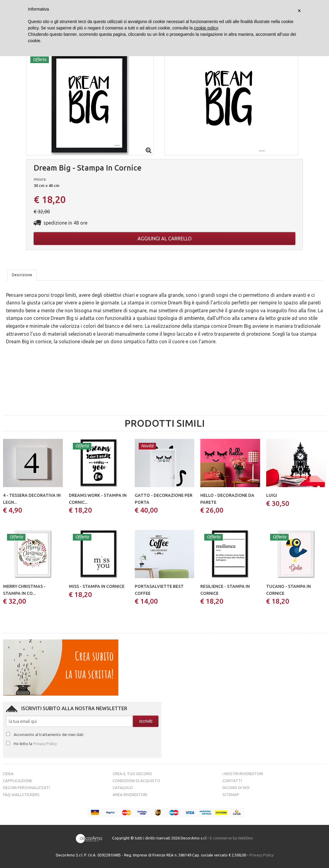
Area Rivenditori (130, 795)
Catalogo (123, 788)
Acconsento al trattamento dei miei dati (49, 734)
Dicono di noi (236, 788)
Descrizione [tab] (22, 275)
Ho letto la (35, 744)
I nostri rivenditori (243, 774)
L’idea (8, 774)
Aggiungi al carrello (164, 239)
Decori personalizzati (26, 788)
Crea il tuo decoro (132, 774)
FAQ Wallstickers (21, 795)
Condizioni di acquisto (136, 781)
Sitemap (231, 795)
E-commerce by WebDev (231, 838)
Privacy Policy (45, 744)
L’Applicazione (18, 781)
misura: (40, 179)
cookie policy (206, 28)
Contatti (232, 781)
